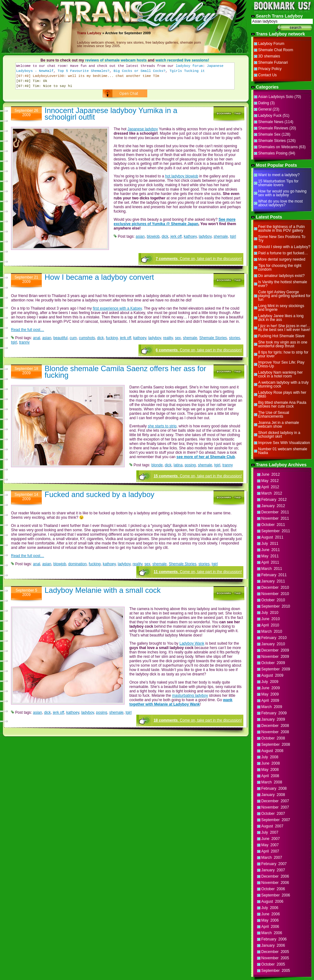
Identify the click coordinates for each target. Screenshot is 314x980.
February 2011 (274, 575)
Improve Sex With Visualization (284, 443)
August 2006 (272, 901)
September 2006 (276, 895)
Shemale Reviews (273, 128)
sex (178, 338)
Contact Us (267, 75)
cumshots (87, 338)
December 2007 (275, 801)
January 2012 (273, 506)
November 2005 (275, 958)
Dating (264, 103)
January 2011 (273, 581)
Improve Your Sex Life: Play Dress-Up (281, 364)
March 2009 (272, 707)
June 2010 (271, 619)
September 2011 (276, 531)
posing (190, 465)
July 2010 (270, 613)
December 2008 (275, 726)
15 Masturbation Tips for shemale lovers (278, 183)
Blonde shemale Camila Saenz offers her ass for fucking (125, 372)
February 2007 (274, 864)
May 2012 (270, 481)
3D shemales (269, 56)
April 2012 (270, 487)
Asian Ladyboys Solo (276, 97)
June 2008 (271, 763)
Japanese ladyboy (143, 129)
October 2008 (273, 738)
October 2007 (273, 814)
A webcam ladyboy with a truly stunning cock (283, 384)
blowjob (153, 236)
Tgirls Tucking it (187, 71)
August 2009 (272, 675)
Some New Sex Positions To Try (282, 239)
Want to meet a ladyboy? (279, 175)
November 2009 (275, 657)
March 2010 (272, 631)
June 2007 (271, 839)
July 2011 (270, 544)
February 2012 (274, 500)
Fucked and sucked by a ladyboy (100, 494)
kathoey (190, 236)
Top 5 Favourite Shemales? (84, 71)
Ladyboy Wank (192, 643)
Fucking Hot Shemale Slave (281, 336)
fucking (112, 338)
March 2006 (272, 933)
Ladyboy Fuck (270, 116)
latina (178, 465)
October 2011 (273, 525)
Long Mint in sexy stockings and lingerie (281, 308)
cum (73, 338)
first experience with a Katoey (117, 308)
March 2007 (272, 858)
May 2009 (270, 694)
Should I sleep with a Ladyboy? (284, 247)
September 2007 (276, 820)
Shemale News (271, 122)
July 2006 (270, 908)
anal (37, 338)
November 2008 (275, 732)
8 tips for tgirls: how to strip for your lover (283, 354)
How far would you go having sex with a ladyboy (282, 193)
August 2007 (272, 826)
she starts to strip (162, 426)
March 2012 (272, 493)
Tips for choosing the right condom (280, 268)
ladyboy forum (189, 66)
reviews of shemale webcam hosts (116, 60)
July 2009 (270, 682)
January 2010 (273, 644)
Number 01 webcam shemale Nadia (283, 451)
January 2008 (273, 795)
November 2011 (275, 518)
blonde (157, 465)
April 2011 (270, 562)
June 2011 (271, 550)
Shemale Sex (269, 134)
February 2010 (274, 638)
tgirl (233, 236)
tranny (24, 342)
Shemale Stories (213, 338)
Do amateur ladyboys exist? (281, 276)
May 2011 (270, 556)
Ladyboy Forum (271, 44)
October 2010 (273, 600)
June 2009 (271, 688)
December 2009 (275, 650)
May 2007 (270, 845)
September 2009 (276, 669)
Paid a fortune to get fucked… (283, 253)
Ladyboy (94, 33)
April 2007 (270, 851)
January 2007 (273, 870)
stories (234, 338)
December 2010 (275, 587)
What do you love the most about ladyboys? (280, 203)
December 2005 (275, 952)
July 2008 (270, 757)
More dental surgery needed (282, 259)
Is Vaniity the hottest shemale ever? (283, 284)
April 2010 (270, 625)
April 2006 (270, 927)
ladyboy (205, 236)
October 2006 (273, 889)
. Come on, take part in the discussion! (199, 259)
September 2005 (276, 971)
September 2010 (276, 606)
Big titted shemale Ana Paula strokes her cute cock (282, 404)
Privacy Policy (270, 69)
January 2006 (273, 945)
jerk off (176, 236)
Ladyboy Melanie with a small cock (103, 590)
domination (77, 564)
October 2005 (273, 964)
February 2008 (274, 788)
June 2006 (271, 914)
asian (140, 236)
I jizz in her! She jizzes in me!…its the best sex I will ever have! (284, 328)
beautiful (60, 338)
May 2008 (270, 770)
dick (165, 236)
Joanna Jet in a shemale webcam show (279, 425)
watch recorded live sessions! (182, 60)
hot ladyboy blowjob (182, 176)
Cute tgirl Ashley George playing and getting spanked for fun (284, 296)
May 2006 (270, 920)
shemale (221, 236)
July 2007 (270, 832)
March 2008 (272, 782)
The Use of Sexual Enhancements (274, 414)
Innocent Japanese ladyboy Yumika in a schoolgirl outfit (111, 114)
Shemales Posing (273, 153)
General (265, 109)
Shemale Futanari (273, 62)
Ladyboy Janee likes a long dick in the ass (281, 318)
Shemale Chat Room (276, 50)
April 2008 (270, 776)
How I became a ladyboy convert (99, 277)
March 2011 (272, 569)
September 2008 (276, 744)
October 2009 (273, 663)
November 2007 (275, 807)
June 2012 (271, 474)
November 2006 (275, 883)
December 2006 (275, 876)
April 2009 (270, 701)
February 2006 (274, 939)
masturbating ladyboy (190, 696)
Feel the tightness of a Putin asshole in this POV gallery (282, 229)
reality (168, 338)
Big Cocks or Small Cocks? (140, 71)
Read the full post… (27, 330)
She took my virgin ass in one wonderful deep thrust (283, 344)
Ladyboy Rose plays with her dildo (282, 394)
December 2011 (275, 512)
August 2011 (272, 537)
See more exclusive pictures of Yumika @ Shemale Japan (175, 222)
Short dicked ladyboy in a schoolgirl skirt (279, 435)
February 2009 (274, 713)
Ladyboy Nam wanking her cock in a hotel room (280, 374)
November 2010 (275, 594)
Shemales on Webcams (278, 147)
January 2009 (273, 719)
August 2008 (272, 751)
